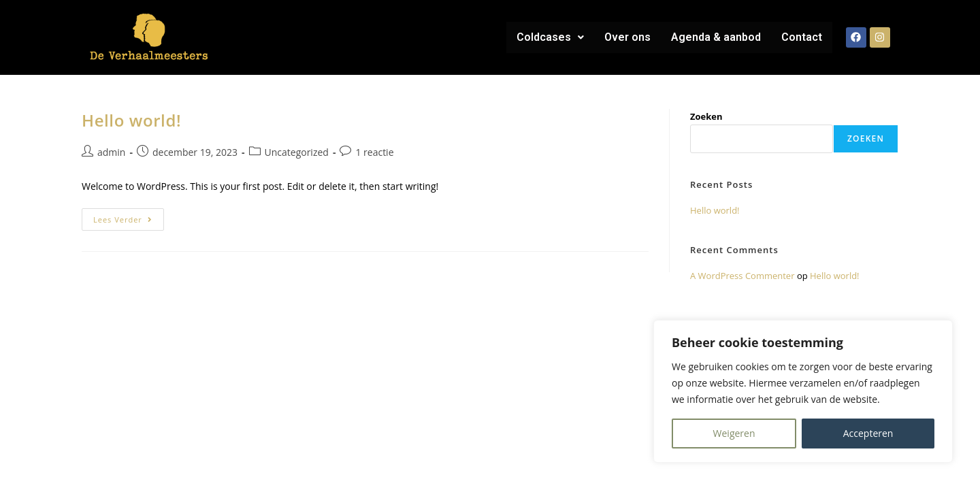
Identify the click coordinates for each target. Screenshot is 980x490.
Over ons (627, 37)
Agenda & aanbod (716, 37)
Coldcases (550, 37)
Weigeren (734, 433)
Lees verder (129, 216)
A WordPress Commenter (742, 276)
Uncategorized (297, 152)
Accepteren (868, 433)
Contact (802, 37)
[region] (803, 391)
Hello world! (131, 120)
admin (111, 152)
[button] (550, 37)
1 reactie (374, 152)
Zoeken (706, 116)
